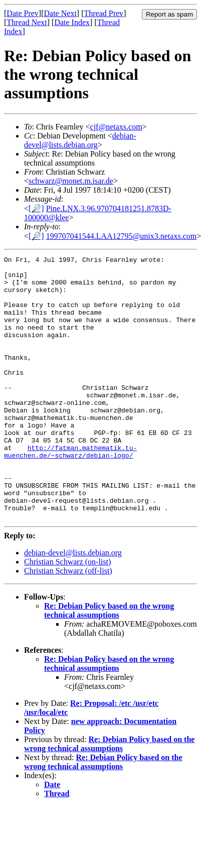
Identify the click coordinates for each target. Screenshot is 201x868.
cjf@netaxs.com (116, 127)
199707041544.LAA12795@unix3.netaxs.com (121, 236)
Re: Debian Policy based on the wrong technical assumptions (109, 663)
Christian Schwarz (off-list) (68, 623)
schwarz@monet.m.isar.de (71, 181)
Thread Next (27, 22)
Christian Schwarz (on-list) (67, 614)
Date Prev (23, 13)
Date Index (72, 22)
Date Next (60, 13)
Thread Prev (104, 13)
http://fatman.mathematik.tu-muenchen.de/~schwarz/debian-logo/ (70, 491)
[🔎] (36, 208)
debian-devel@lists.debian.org (80, 140)
